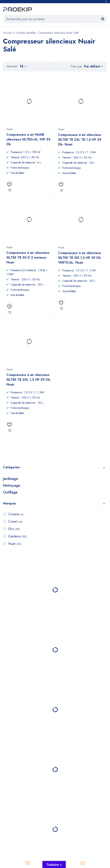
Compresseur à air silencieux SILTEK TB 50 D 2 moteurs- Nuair (28, 258)
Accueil (7, 33)
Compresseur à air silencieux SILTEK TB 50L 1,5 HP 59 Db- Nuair (29, 380)
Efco (14, 529)
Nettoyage (12, 485)
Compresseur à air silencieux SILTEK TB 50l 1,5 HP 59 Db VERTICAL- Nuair (80, 258)
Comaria (16, 514)
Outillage (10, 492)
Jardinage (11, 479)
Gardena (18, 536)
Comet (15, 521)
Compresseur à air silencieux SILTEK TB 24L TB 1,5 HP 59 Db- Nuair (80, 140)
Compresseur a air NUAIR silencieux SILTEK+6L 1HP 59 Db (28, 139)
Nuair (15, 544)
